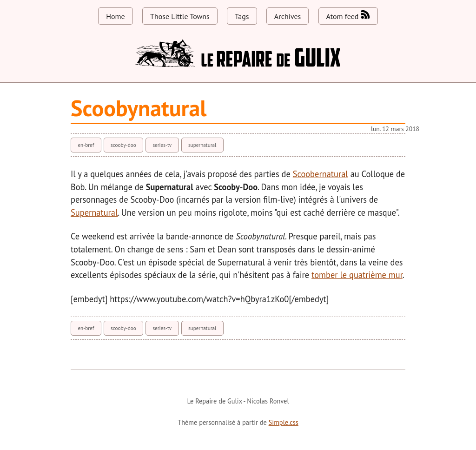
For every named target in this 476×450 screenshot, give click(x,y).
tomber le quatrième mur (357, 275)
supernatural (202, 145)
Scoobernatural (321, 174)
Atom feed (348, 15)
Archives (288, 16)
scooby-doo (123, 145)
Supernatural (94, 212)
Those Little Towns (180, 16)
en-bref (86, 145)
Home (115, 16)
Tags (242, 16)
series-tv (162, 145)
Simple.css (284, 422)
